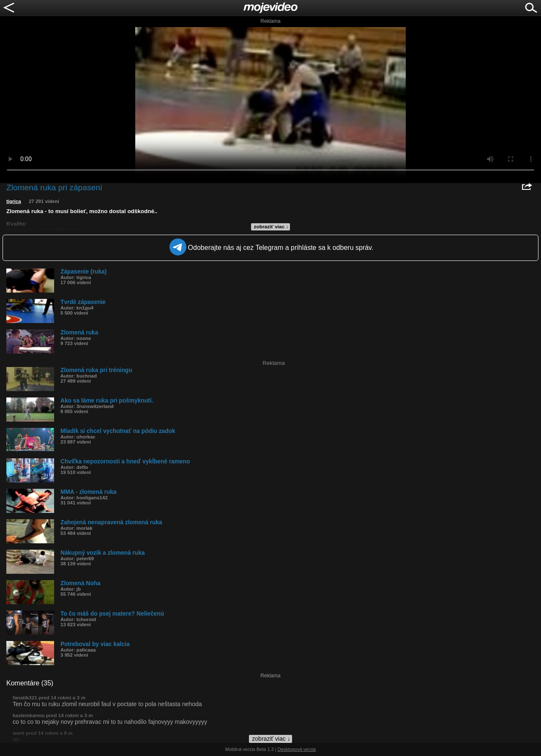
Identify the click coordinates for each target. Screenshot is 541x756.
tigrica (14, 201)
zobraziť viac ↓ (271, 227)
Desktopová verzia (297, 749)
